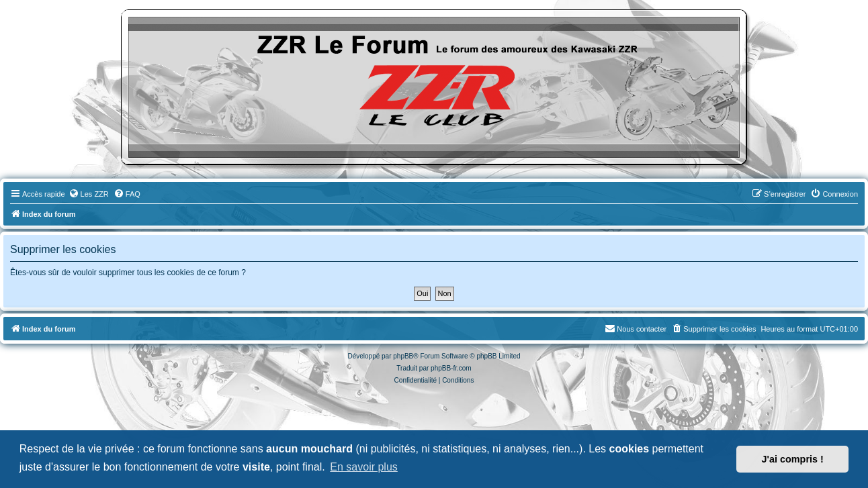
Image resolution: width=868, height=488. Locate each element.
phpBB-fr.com (451, 368)
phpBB (403, 356)
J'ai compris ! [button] (793, 459)
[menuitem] (89, 194)
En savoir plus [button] (364, 467)
